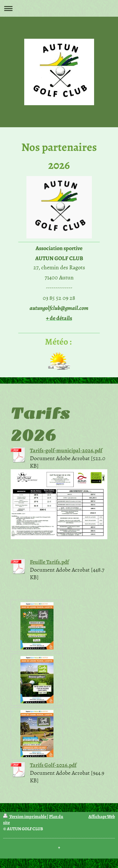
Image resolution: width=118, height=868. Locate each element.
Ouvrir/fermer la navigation (59, 8)
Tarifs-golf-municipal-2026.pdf (66, 450)
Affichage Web (102, 817)
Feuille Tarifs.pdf (49, 562)
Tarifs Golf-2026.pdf (53, 765)
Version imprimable (25, 817)
